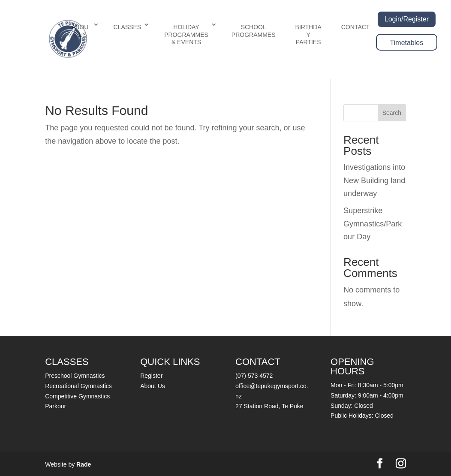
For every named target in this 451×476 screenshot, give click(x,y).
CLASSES (128, 27)
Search (392, 113)
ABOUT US (80, 31)
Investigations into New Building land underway (374, 180)
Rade (84, 464)
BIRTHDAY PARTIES (308, 35)
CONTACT (356, 27)
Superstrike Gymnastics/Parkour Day (373, 224)
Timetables (407, 43)
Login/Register (407, 19)
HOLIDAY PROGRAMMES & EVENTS (186, 35)
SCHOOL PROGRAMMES (254, 31)
